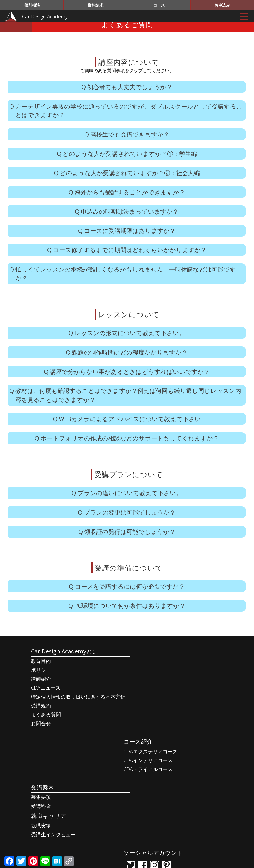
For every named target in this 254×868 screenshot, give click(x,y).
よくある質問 (46, 728)
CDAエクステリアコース (156, 674)
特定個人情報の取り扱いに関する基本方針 (78, 710)
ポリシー (41, 683)
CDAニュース (45, 701)
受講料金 (41, 774)
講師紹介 (41, 692)
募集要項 (41, 765)
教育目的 (41, 674)
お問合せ (41, 737)
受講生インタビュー (53, 803)
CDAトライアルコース (154, 692)
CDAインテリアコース (154, 683)
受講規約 (41, 719)
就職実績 (41, 795)
